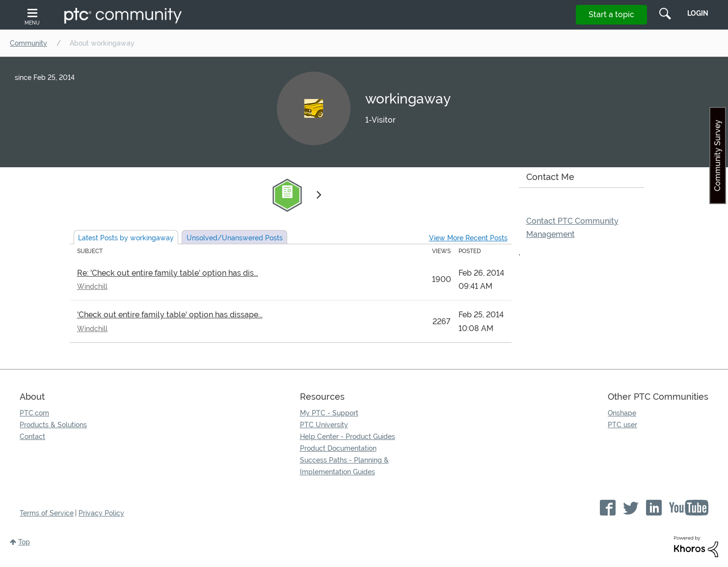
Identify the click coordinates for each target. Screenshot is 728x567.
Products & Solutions (53, 425)
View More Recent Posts (468, 238)
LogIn (698, 13)
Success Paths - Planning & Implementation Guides (344, 466)
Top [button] (24, 542)
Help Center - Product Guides (348, 437)
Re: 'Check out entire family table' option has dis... (168, 273)
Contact (32, 437)
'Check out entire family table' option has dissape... (170, 315)
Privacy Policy (101, 513)
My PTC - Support (329, 413)
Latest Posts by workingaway (126, 238)
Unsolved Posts (235, 238)
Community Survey (717, 155)
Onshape (622, 413)
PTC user (622, 425)
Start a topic (611, 14)
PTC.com (34, 413)
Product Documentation (338, 448)
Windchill (92, 286)
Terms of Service (47, 513)
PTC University (324, 425)
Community (28, 43)
